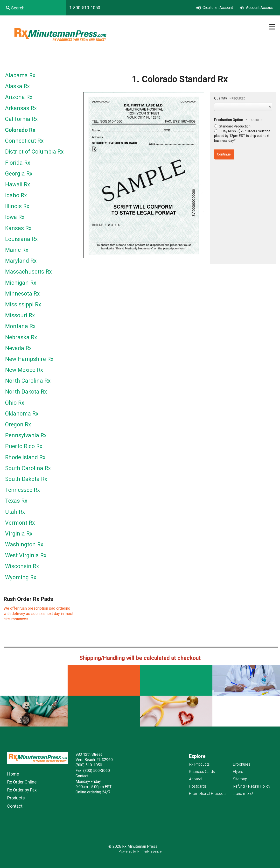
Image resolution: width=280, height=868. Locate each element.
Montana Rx (20, 326)
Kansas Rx (18, 228)
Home (13, 774)
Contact (15, 806)
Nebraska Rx (21, 337)
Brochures (242, 764)
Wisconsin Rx (22, 566)
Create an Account (218, 8)
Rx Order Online (22, 782)
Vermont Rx (20, 523)
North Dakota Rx (26, 392)
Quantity (220, 98)
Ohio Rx (15, 403)
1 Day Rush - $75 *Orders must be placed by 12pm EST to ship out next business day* (242, 136)
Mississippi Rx (23, 305)
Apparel (196, 779)
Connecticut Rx (24, 141)
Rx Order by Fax (22, 790)
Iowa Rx (15, 217)
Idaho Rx (16, 195)
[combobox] (33, 8)
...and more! (243, 794)
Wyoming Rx (21, 577)
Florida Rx (18, 163)
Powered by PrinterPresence (140, 851)
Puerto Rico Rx (24, 446)
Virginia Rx (19, 534)
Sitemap (240, 779)
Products (16, 798)
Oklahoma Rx (22, 414)
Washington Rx (24, 545)
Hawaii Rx (17, 185)
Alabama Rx (20, 75)
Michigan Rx (21, 283)
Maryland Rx (21, 261)
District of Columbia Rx (34, 152)
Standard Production (232, 126)
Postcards (198, 786)
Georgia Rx (19, 174)
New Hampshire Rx (29, 359)
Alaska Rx (17, 86)
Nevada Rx (18, 348)
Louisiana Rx (21, 239)
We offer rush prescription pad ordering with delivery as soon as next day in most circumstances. (38, 614)
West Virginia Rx (26, 555)
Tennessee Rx (22, 490)
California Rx (21, 119)
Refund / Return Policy (252, 786)
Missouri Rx (20, 315)
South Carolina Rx (28, 468)
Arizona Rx (19, 97)
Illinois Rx (17, 206)
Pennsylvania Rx (26, 435)
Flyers (238, 772)
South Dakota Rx (26, 479)
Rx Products (199, 764)
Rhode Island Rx (25, 457)
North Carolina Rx (28, 381)
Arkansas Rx (21, 108)
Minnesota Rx (22, 294)
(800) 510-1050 (89, 765)
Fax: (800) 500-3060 (93, 771)
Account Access (260, 8)
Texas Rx (16, 501)
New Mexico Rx (24, 370)
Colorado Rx (20, 130)
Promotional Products (208, 794)
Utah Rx (15, 512)
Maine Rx (17, 250)
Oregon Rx (18, 425)
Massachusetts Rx (28, 272)
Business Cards (202, 772)
